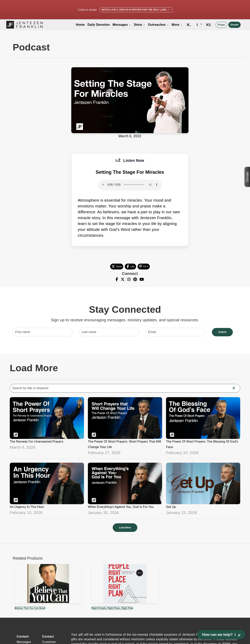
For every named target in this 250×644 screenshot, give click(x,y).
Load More (125, 528)
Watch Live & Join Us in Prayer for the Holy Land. (136, 10)
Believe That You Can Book (30, 608)
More (177, 25)
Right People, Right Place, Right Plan (112, 608)
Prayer (221, 25)
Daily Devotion (99, 25)
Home (80, 25)
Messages (122, 25)
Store (140, 25)
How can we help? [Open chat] (221, 635)
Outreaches (158, 25)
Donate (234, 25)
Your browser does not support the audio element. (130, 185)
